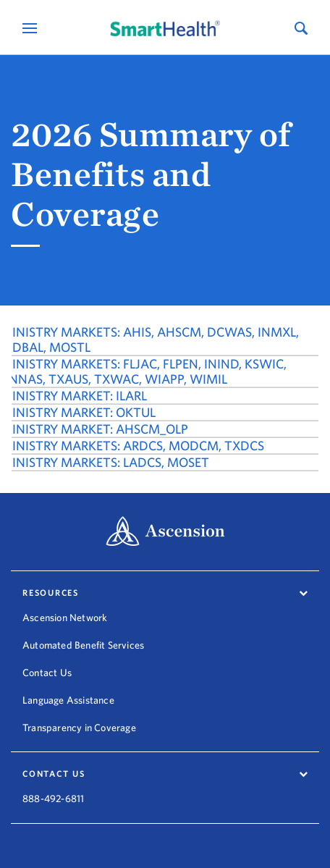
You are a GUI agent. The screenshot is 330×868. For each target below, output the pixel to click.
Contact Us (47, 673)
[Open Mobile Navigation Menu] (31, 28)
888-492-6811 (53, 789)
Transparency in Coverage (79, 728)
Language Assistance (68, 700)
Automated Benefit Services (83, 645)
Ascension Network (65, 618)
